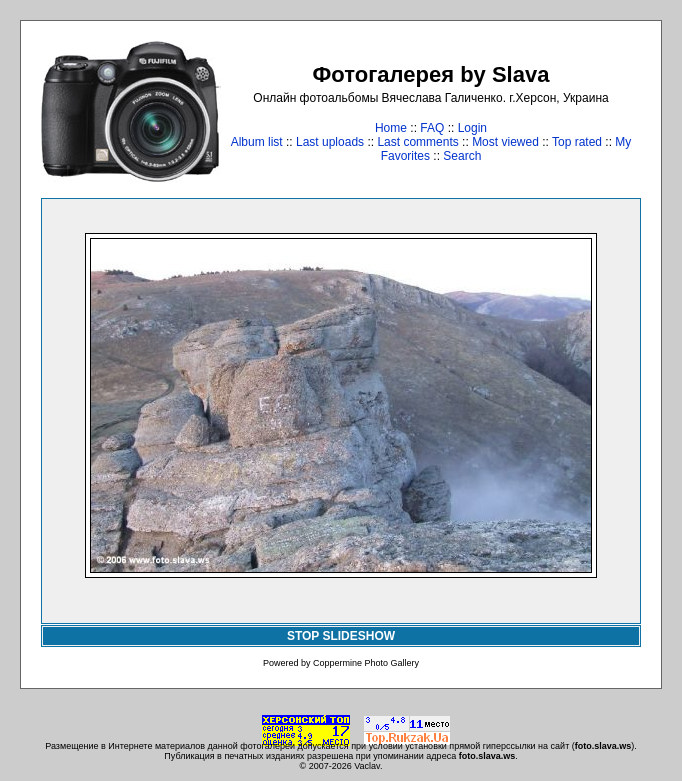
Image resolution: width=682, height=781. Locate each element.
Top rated (577, 142)
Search (462, 156)
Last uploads (330, 142)
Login (472, 128)
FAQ (432, 128)
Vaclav (367, 766)
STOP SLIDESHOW (341, 636)
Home (391, 128)
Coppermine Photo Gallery (366, 663)
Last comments (417, 142)
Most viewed (505, 142)
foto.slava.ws (603, 746)
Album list (257, 142)
